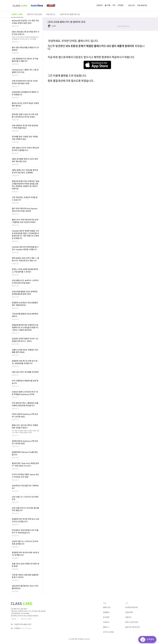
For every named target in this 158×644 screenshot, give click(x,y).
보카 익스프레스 (109, 632)
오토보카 (106, 622)
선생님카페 (129, 612)
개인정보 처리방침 (26, 619)
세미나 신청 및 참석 (132, 622)
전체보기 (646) (17, 14)
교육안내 (99, 5)
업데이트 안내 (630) (35, 14)
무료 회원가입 (142, 5)
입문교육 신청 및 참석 (132, 627)
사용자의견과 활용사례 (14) (70, 14)
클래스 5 (106, 627)
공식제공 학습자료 (131, 607)
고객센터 (120, 5)
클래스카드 (107, 607)
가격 (114, 5)
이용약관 (14, 619)
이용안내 (128, 617)
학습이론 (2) (51, 14)
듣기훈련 (106, 617)
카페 (107, 5)
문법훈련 (106, 612)
